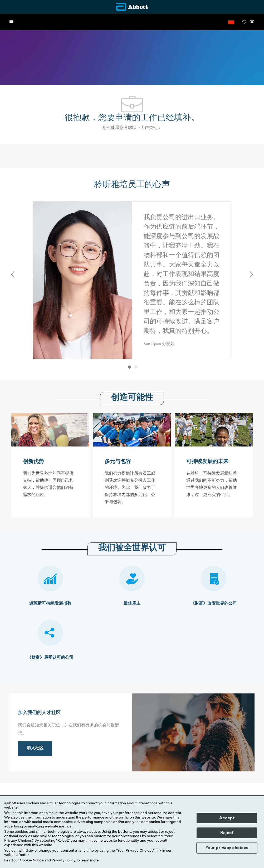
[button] (231, 22)
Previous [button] (13, 274)
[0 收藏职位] (248, 22)
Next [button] (251, 274)
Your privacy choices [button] (227, 848)
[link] (35, 749)
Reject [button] (227, 833)
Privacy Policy (64, 860)
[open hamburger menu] (11, 22)
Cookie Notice (32, 860)
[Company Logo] (132, 7)
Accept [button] (227, 818)
